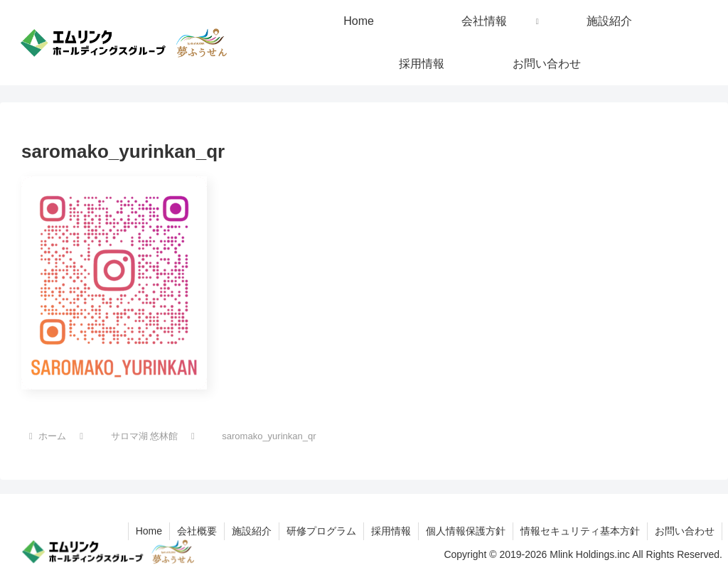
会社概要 (197, 531)
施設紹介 (252, 531)
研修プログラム (321, 531)
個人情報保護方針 (466, 531)
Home (149, 531)
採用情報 (391, 531)
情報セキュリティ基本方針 (580, 531)
